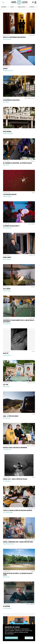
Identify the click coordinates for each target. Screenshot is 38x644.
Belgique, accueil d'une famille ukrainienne (15, 448)
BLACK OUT (6, 353)
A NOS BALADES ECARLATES (10, 194)
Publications (21, 7)
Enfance (5, 69)
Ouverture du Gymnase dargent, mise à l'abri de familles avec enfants (19, 321)
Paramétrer (29, 638)
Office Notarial (7, 132)
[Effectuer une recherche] (33, 2)
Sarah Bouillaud (7, 355)
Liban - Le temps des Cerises (11, 416)
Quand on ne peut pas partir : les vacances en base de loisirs (18, 574)
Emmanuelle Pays (7, 228)
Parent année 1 (7, 257)
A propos (32, 7)
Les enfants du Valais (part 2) (11, 226)
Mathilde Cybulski (7, 196)
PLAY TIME (6, 385)
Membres (4, 7)
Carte (12, 7)
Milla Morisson (7, 418)
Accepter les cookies (11, 638)
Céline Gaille (6, 165)
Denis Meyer (6, 102)
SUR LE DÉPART (7, 289)
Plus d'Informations (9, 634)
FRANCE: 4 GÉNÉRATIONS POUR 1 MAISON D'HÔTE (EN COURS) (18, 542)
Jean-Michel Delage (8, 512)
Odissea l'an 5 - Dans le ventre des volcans (15, 479)
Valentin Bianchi (7, 450)
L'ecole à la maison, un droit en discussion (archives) (18, 510)
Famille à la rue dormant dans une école (14, 37)
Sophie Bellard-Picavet (9, 544)
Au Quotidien (6, 606)
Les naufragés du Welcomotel (11, 100)
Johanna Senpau (7, 291)
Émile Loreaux (7, 387)
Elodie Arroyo (6, 577)
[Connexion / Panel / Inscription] (35, 2)
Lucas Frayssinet (7, 608)
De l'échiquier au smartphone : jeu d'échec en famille (18, 163)
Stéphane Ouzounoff (8, 71)
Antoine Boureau (7, 39)
